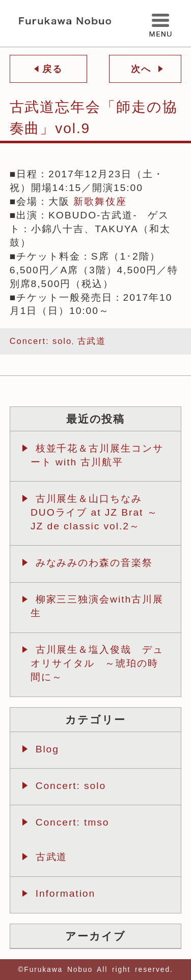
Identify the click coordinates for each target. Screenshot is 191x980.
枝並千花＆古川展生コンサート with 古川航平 (97, 455)
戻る (51, 69)
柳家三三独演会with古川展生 (97, 606)
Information (65, 893)
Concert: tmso (73, 822)
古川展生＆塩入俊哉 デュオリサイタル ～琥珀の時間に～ (97, 663)
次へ (143, 69)
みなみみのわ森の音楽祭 (94, 563)
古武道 (92, 341)
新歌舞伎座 (100, 201)
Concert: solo (41, 341)
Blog (47, 749)
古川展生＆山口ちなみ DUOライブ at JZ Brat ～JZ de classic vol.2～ (94, 512)
